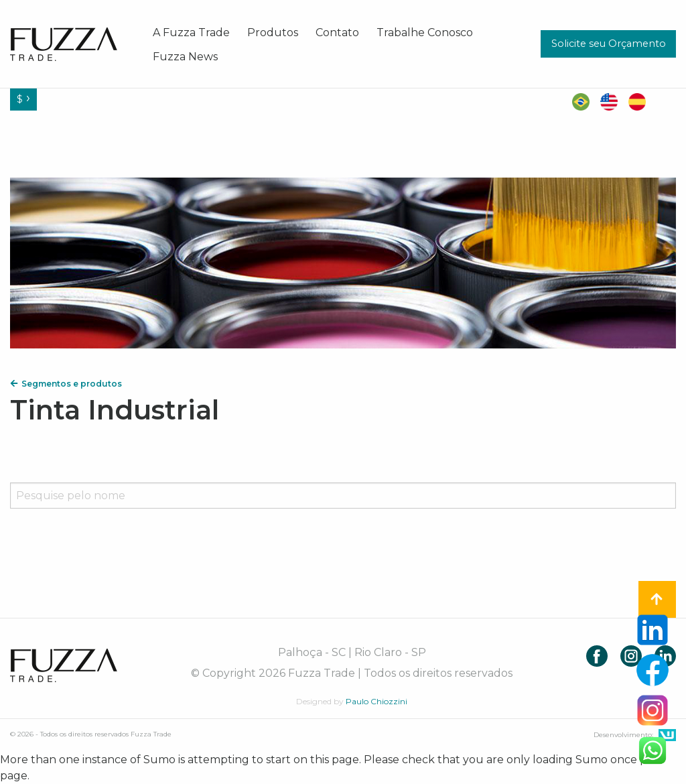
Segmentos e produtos (66, 384)
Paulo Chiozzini (376, 701)
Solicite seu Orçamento (609, 44)
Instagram (631, 656)
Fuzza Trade (64, 665)
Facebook (597, 656)
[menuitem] (191, 32)
